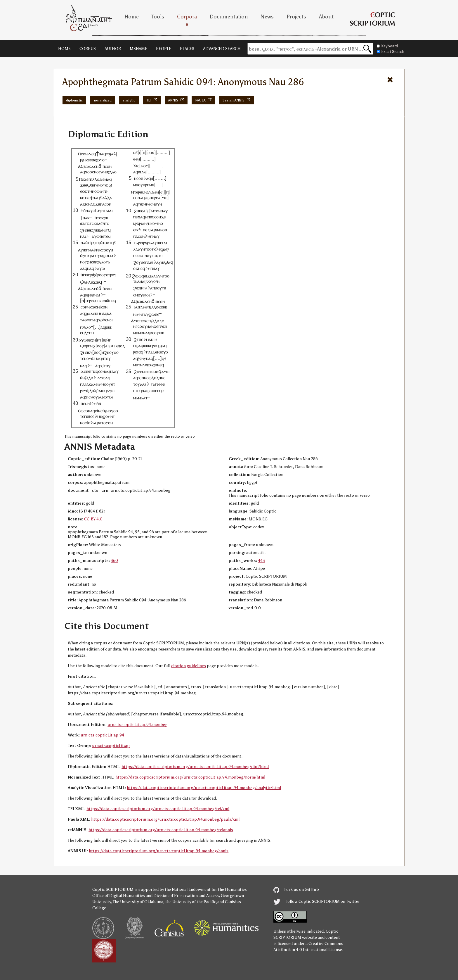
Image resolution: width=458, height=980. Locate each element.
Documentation (229, 17)
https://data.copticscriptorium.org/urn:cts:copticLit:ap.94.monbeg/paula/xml (165, 819)
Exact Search (391, 52)
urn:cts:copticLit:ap (111, 746)
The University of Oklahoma (138, 902)
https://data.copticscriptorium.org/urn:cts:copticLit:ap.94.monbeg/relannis (161, 830)
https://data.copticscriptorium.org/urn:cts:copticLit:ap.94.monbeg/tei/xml (158, 809)
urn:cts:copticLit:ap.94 (102, 735)
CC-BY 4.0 (93, 519)
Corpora (187, 17)
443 (261, 561)
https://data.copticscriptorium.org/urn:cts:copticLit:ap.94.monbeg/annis (159, 851)
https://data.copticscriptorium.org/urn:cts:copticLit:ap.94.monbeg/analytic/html (204, 788)
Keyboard (387, 46)
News (267, 17)
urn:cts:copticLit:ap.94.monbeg (137, 725)
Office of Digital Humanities (119, 896)
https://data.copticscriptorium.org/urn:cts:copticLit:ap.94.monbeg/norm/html (190, 777)
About (326, 17)
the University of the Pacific (191, 902)
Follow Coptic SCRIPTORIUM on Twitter (317, 902)
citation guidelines (189, 666)
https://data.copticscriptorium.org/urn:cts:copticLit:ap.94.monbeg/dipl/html (195, 767)
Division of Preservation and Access (186, 896)
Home (132, 17)
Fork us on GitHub (296, 890)
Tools (158, 17)
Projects (296, 17)
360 (114, 561)
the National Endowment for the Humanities (206, 890)
